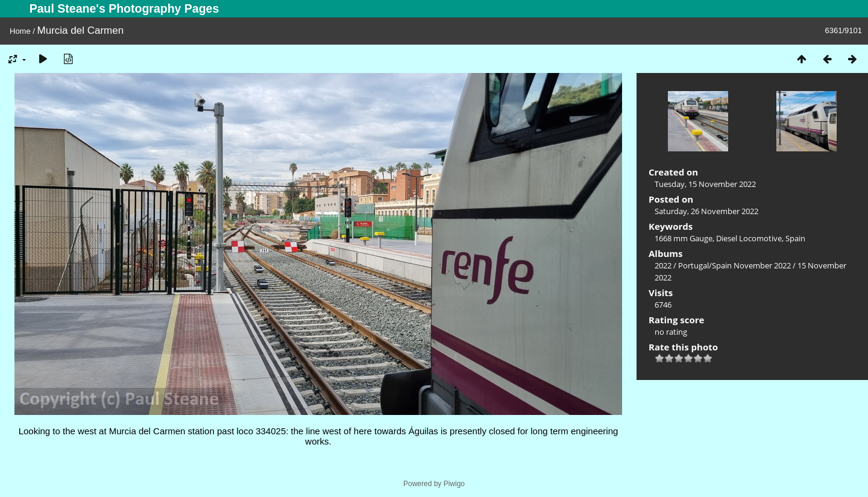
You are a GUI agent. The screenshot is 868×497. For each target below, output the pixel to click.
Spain (795, 238)
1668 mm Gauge (684, 238)
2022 (663, 265)
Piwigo (454, 484)
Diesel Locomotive (749, 238)
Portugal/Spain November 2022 (734, 265)
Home (20, 31)
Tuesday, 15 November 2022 (705, 184)
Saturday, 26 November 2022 (706, 211)
